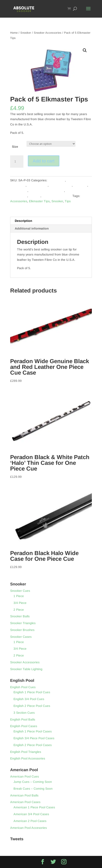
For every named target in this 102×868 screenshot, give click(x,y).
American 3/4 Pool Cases (31, 814)
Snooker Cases (21, 637)
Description (24, 221)
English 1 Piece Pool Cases (33, 731)
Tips (68, 201)
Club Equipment (61, 185)
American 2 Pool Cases (30, 821)
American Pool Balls (24, 795)
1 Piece (19, 596)
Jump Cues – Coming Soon (33, 782)
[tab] (51, 221)
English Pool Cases (24, 726)
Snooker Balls (20, 616)
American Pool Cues (25, 776)
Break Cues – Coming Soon (33, 789)
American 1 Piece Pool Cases (34, 807)
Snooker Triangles (23, 623)
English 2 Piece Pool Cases (33, 745)
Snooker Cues (20, 591)
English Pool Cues (23, 687)
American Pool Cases (25, 802)
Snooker (26, 33)
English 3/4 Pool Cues (29, 699)
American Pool (37, 185)
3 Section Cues (24, 713)
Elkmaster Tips (39, 201)
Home (14, 33)
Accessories (56, 180)
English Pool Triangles (26, 752)
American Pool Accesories (28, 828)
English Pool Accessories (47, 191)
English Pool (19, 191)
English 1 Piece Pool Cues (32, 692)
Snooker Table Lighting (26, 669)
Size (15, 147)
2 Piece (19, 610)
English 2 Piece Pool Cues (32, 706)
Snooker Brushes (22, 630)
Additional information (32, 228)
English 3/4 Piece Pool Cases (34, 738)
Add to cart (44, 161)
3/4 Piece (20, 603)
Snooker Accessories (48, 33)
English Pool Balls (23, 719)
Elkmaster (80, 185)
